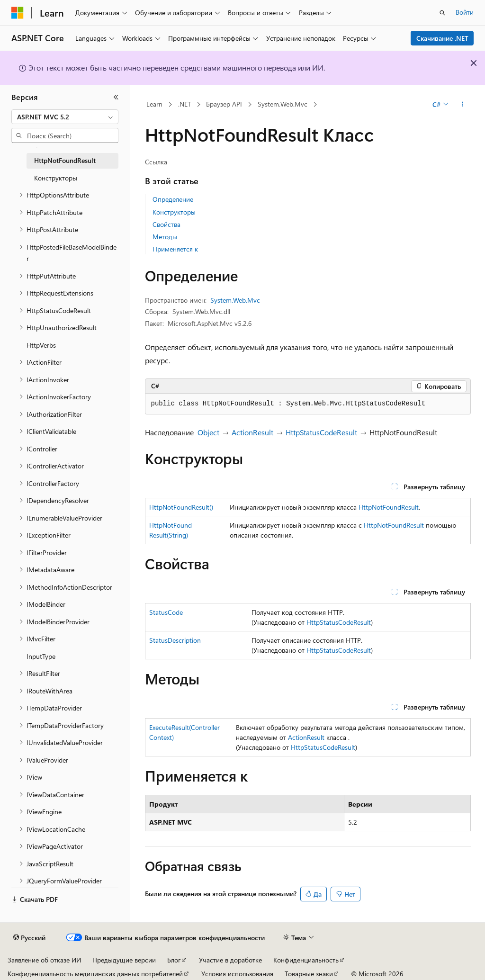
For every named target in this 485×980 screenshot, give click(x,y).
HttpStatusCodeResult (321, 432)
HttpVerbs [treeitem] (41, 345)
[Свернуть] (116, 97)
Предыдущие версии (124, 960)
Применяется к (175, 249)
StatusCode (166, 612)
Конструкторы (174, 212)
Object (208, 432)
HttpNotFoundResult (389, 507)
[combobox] (65, 117)
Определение (173, 199)
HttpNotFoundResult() (181, 507)
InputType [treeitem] (41, 656)
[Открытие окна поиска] (442, 13)
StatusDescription (175, 640)
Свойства (166, 224)
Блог (174, 960)
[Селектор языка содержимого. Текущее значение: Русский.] (29, 938)
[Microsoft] (18, 13)
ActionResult (252, 432)
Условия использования (237, 974)
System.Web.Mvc (283, 104)
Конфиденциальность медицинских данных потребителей (95, 974)
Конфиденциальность (306, 960)
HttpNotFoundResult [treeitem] (65, 160)
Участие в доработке (230, 960)
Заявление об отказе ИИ (44, 960)
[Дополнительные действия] (462, 105)
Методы (165, 237)
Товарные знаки (309, 974)
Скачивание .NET (442, 38)
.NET (184, 104)
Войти (465, 12)
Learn (154, 104)
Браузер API (224, 104)
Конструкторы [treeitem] (56, 178)
